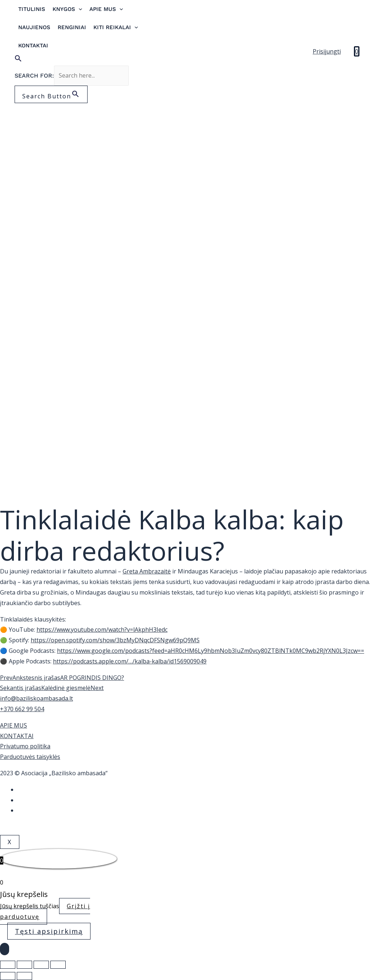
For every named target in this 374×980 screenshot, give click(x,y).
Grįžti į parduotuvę (45, 911)
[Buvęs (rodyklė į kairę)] (8, 976)
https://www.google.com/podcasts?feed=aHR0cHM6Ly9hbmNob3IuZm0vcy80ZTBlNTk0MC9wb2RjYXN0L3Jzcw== (211, 651)
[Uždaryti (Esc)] (8, 965)
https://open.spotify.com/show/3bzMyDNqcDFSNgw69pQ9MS (115, 640)
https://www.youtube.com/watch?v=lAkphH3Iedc (102, 630)
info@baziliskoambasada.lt (36, 698)
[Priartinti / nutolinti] (58, 965)
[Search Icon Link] (81, 60)
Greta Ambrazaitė (147, 571)
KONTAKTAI (17, 736)
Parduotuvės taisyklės (30, 757)
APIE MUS (14, 725)
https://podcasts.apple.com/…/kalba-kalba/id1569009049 (130, 661)
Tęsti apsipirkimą (49, 931)
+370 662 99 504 (22, 709)
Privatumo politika (25, 746)
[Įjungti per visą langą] (41, 965)
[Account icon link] (327, 52)
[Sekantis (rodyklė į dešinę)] (24, 976)
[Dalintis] (24, 965)
